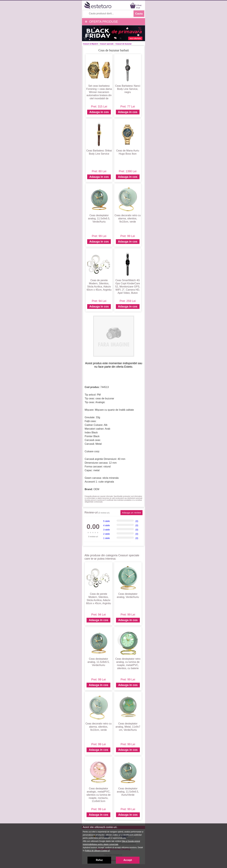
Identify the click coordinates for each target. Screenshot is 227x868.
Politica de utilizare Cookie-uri (97, 851)
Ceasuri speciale (107, 44)
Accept (128, 860)
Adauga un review (131, 513)
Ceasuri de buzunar (124, 44)
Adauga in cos (99, 112)
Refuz (99, 860)
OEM (96, 489)
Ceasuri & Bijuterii (90, 44)
